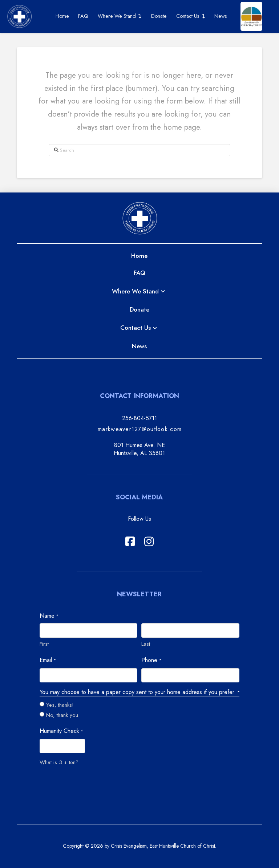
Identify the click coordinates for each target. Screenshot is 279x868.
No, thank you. (63, 715)
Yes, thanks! (60, 705)
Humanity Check (61, 731)
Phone (151, 660)
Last (146, 644)
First (44, 644)
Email (48, 660)
